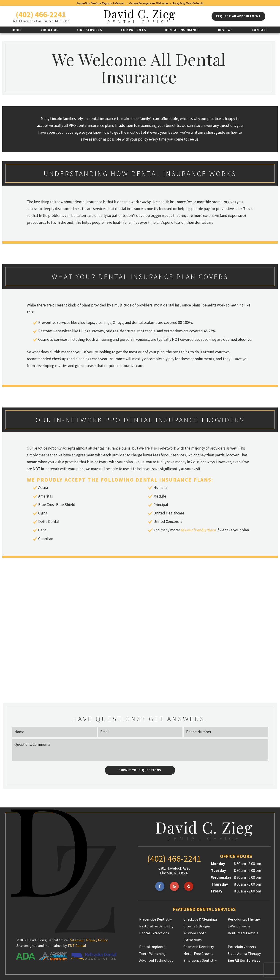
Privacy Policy (97, 940)
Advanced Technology (156, 960)
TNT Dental (77, 945)
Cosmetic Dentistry (199, 946)
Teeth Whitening (152, 953)
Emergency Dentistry (200, 960)
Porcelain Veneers (242, 946)
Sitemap (77, 940)
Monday (218, 863)
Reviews (225, 30)
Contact (260, 30)
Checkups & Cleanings (200, 919)
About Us (50, 30)
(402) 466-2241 (41, 15)
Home (17, 30)
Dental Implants (152, 946)
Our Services (90, 30)
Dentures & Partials (243, 932)
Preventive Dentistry (155, 919)
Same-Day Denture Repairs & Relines (101, 3)
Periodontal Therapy (244, 919)
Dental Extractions (154, 932)
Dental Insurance (182, 30)
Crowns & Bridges (197, 926)
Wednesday (221, 877)
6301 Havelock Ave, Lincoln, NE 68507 (41, 21)
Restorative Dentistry (156, 926)
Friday (217, 891)
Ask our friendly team (198, 530)
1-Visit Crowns (239, 926)
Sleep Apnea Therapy (244, 953)
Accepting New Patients (188, 3)
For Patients (133, 30)
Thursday (220, 884)
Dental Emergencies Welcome (148, 3)
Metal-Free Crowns (198, 953)
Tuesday (219, 870)
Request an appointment (238, 16)
